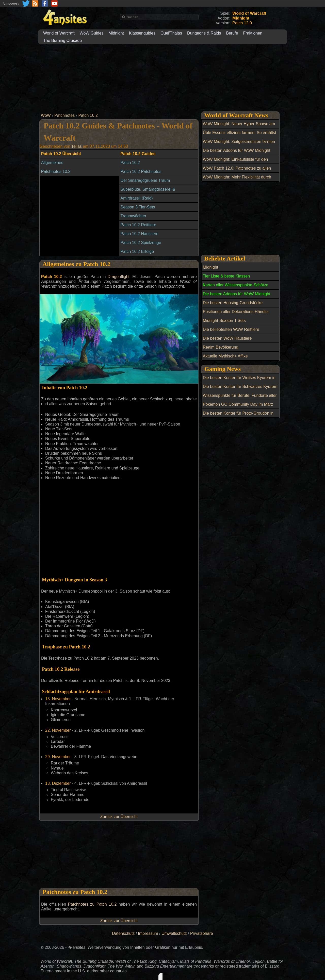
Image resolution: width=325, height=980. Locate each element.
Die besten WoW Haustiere (227, 338)
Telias (77, 146)
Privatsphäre (202, 933)
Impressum (148, 933)
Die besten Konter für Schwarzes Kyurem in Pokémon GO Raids (240, 389)
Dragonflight (118, 277)
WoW (46, 115)
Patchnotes (64, 115)
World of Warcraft (59, 33)
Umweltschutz (174, 933)
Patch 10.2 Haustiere (140, 234)
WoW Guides (92, 33)
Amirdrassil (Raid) (137, 198)
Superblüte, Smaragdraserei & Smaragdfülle (148, 192)
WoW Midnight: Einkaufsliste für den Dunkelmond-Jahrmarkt (235, 162)
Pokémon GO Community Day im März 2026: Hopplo (238, 407)
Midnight (116, 33)
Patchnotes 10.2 (56, 171)
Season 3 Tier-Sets (138, 207)
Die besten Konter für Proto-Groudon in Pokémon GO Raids (238, 416)
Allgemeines (52, 163)
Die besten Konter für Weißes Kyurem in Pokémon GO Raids (239, 381)
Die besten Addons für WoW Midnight (237, 150)
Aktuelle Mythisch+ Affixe (225, 356)
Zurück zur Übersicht (119, 817)
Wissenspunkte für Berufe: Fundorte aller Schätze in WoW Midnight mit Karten (240, 398)
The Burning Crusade (62, 40)
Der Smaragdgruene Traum (145, 180)
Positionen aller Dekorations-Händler (236, 312)
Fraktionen (253, 33)
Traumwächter (134, 216)
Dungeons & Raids (204, 33)
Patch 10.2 (88, 115)
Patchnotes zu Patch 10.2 (92, 904)
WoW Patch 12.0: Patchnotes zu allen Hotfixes (237, 171)
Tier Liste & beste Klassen (226, 276)
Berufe (232, 33)
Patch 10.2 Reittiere (139, 225)
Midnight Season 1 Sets (224, 321)
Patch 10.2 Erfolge (137, 251)
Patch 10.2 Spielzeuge (141, 243)
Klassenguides (142, 33)
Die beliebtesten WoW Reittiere (231, 329)
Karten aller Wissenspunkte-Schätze (236, 285)
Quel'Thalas (171, 33)
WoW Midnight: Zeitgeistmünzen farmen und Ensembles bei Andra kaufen (239, 144)
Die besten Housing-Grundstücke (233, 303)
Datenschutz (123, 933)
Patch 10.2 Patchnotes (141, 171)
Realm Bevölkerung (221, 347)
